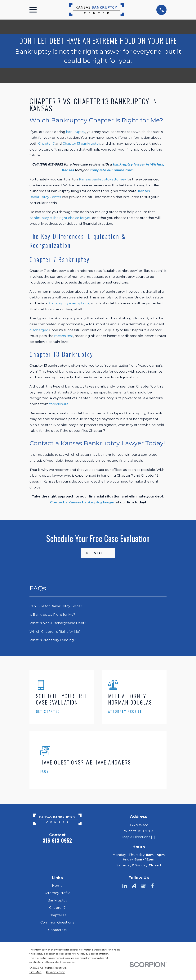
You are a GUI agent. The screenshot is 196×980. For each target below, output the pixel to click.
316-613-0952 (57, 840)
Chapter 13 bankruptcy (81, 143)
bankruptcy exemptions (69, 303)
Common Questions (57, 922)
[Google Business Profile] (143, 886)
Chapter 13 (57, 915)
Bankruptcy (57, 900)
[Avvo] (134, 886)
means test (64, 336)
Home (57, 886)
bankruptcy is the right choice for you (60, 218)
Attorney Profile (57, 893)
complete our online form (111, 170)
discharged (39, 330)
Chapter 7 (46, 143)
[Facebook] (153, 886)
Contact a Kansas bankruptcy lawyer (82, 502)
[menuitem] (98, 606)
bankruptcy (76, 132)
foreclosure (59, 404)
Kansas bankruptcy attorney (102, 179)
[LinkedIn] (125, 886)
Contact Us (57, 930)
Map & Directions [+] (139, 837)
